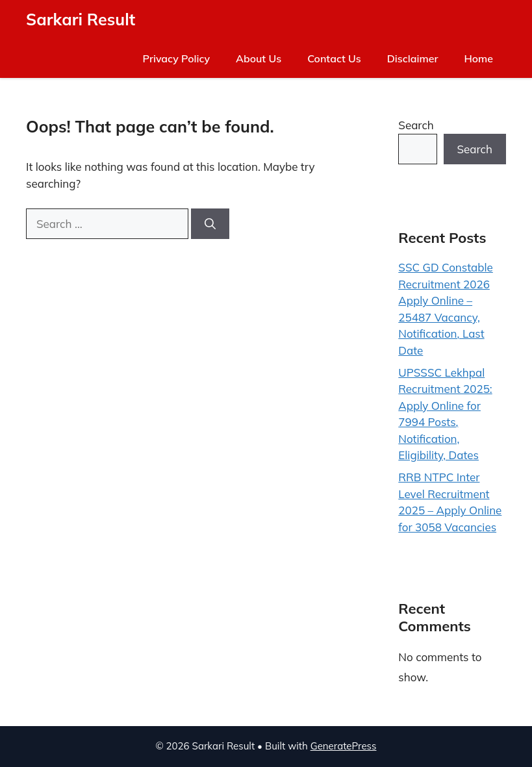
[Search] (210, 224)
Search (416, 125)
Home (478, 58)
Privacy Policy (177, 58)
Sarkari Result (81, 19)
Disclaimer (413, 58)
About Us (259, 58)
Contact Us (334, 58)
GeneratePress (344, 746)
